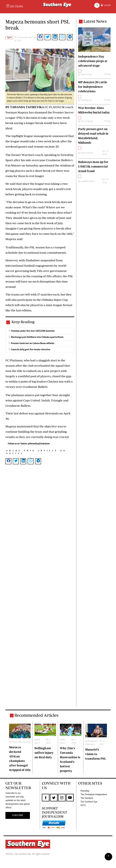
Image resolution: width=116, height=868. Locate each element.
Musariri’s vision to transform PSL (96, 754)
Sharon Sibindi (87, 121)
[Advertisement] (40, 589)
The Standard (87, 798)
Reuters (15, 742)
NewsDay (85, 791)
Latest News (95, 21)
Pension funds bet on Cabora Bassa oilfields (33, 343)
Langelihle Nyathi (88, 181)
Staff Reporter (87, 100)
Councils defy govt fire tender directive (31, 350)
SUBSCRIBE (18, 815)
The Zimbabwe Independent (94, 795)
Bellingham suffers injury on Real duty (44, 753)
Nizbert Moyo (86, 75)
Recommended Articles (36, 715)
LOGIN (107, 5)
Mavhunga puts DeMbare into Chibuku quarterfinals (37, 337)
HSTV (83, 805)
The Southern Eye (89, 802)
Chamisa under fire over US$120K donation (33, 331)
